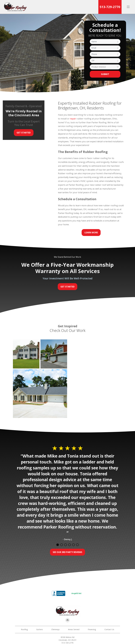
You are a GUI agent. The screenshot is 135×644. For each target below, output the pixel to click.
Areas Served (74, 629)
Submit (105, 74)
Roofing (24, 629)
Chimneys (55, 629)
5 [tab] (73, 545)
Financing (92, 629)
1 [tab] (58, 545)
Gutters (40, 629)
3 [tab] (66, 545)
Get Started (24, 133)
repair (73, 119)
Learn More (91, 233)
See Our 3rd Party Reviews (67, 552)
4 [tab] (69, 545)
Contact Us (109, 629)
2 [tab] (62, 545)
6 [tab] (77, 545)
